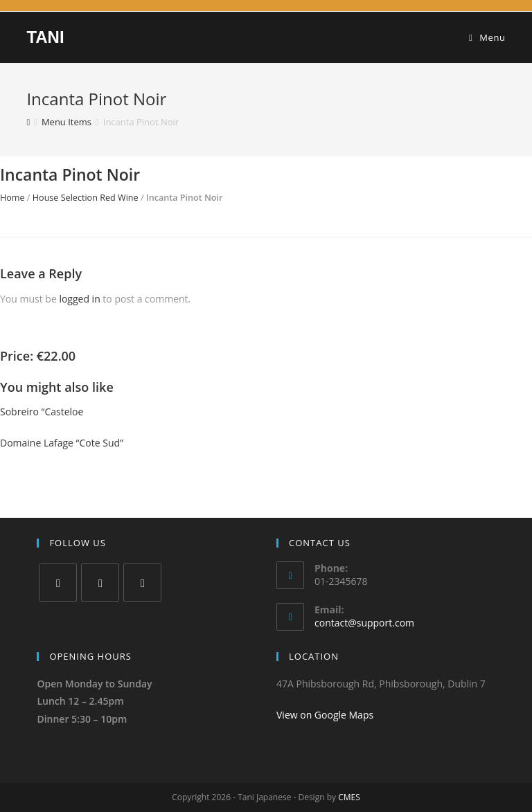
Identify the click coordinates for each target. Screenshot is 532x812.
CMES (349, 797)
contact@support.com (364, 623)
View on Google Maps (325, 715)
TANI (45, 37)
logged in (79, 299)
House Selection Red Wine (86, 198)
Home (12, 198)
